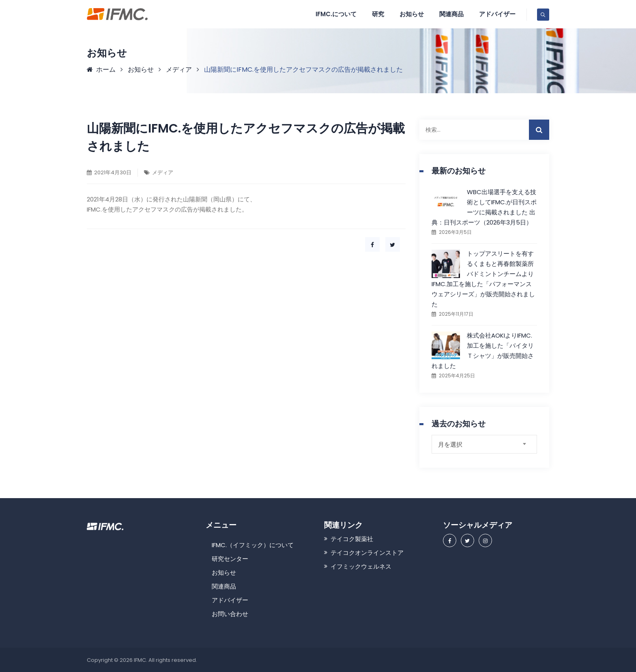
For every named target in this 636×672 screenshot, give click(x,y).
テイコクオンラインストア (367, 553)
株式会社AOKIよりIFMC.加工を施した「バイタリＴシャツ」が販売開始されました (483, 351)
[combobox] (484, 444)
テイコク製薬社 (352, 539)
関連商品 (451, 14)
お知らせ (412, 14)
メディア (163, 172)
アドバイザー (497, 14)
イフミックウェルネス (361, 566)
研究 (378, 14)
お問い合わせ (230, 614)
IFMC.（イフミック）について (253, 545)
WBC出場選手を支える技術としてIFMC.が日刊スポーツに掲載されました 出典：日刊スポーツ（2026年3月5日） (484, 207)
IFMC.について (336, 14)
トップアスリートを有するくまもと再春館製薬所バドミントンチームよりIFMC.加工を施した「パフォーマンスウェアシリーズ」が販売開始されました (483, 279)
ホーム (101, 70)
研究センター (230, 559)
